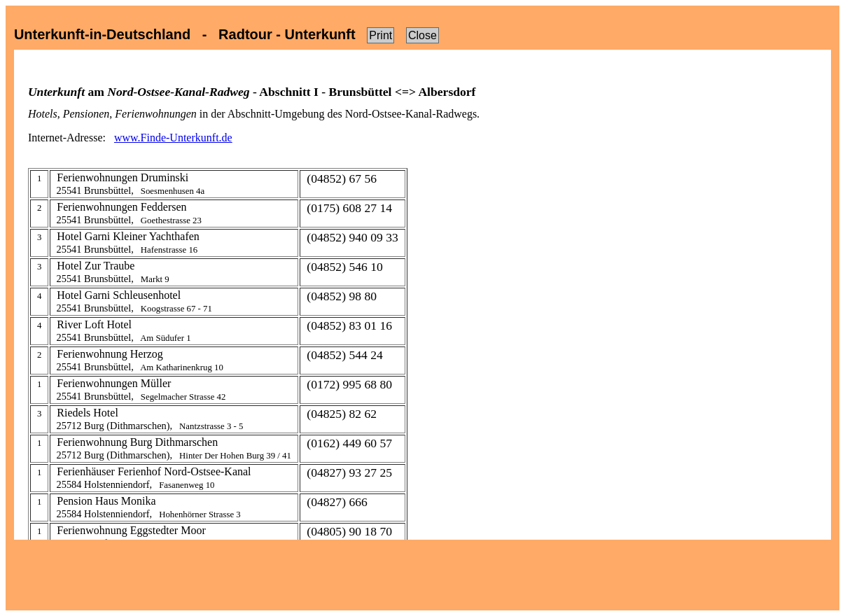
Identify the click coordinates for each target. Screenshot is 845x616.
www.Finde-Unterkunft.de (173, 138)
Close (422, 35)
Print (380, 35)
